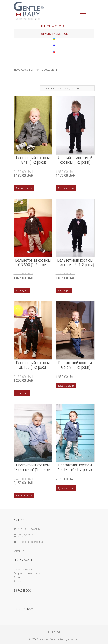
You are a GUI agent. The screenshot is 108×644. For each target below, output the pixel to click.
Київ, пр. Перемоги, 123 (30, 529)
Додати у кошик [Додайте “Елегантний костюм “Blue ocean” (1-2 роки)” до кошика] (24, 496)
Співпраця (19, 551)
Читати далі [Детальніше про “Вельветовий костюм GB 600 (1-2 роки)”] (22, 291)
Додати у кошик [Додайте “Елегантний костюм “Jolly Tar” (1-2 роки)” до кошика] (66, 488)
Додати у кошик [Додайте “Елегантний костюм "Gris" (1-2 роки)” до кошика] (24, 188)
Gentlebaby (42, 639)
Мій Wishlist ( (53, 26)
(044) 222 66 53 (26, 535)
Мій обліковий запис (24, 570)
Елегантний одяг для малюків (64, 639)
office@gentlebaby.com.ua (31, 542)
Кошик (17, 577)
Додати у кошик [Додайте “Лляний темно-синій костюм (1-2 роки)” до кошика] (66, 188)
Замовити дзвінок (54, 33)
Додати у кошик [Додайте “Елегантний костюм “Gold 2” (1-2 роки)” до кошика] (66, 386)
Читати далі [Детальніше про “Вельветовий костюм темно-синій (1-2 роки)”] (64, 291)
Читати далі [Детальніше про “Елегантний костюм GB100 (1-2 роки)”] (22, 393)
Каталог (18, 581)
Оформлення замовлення (27, 573)
